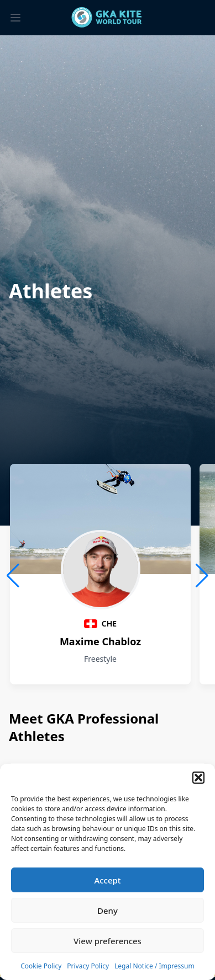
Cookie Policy (41, 966)
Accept (107, 880)
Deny (107, 911)
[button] (198, 778)
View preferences (107, 941)
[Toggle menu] (15, 18)
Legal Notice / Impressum (154, 966)
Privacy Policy (88, 966)
